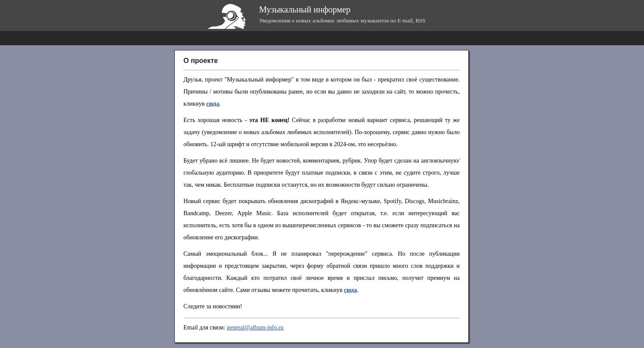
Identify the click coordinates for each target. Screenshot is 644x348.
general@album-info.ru (255, 328)
